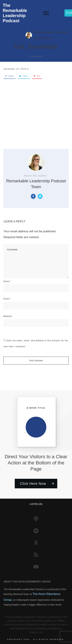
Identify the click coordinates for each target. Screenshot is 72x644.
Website (8, 316)
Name (7, 281)
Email (7, 299)
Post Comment (36, 361)
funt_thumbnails (36, 47)
